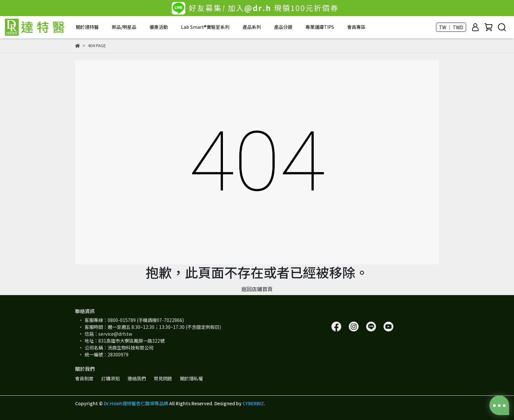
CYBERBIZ (253, 403)
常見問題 (163, 378)
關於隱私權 (191, 378)
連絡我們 (137, 378)
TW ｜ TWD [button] (451, 27)
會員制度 (84, 378)
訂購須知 (110, 378)
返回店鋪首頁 (257, 289)
